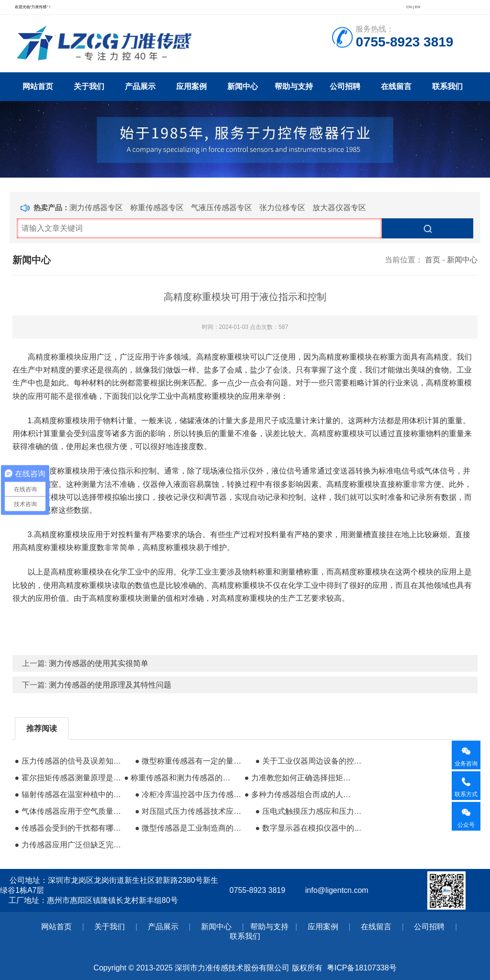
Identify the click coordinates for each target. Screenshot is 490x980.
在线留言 (396, 86)
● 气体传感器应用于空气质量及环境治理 (68, 811)
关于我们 (89, 86)
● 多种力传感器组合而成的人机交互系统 (298, 794)
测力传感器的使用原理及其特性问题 (110, 685)
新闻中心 (243, 86)
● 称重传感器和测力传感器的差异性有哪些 (178, 778)
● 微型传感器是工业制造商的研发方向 (189, 828)
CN (409, 7)
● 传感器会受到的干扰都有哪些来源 (68, 828)
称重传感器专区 (157, 208)
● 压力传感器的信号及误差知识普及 (68, 761)
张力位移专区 (282, 208)
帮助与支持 (294, 86)
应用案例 (191, 86)
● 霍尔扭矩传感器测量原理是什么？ (68, 778)
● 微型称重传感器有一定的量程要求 (189, 761)
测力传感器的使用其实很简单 (99, 663)
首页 (433, 260)
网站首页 (38, 86)
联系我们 (447, 86)
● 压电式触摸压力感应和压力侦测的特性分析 (309, 811)
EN (418, 7)
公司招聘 (345, 86)
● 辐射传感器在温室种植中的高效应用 (68, 794)
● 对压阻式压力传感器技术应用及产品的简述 (189, 811)
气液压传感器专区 (222, 208)
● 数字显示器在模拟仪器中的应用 (309, 828)
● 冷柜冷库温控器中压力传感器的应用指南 (189, 794)
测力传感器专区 (96, 208)
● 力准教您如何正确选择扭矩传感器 (298, 778)
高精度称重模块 (55, 357)
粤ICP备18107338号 (362, 968)
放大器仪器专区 (339, 208)
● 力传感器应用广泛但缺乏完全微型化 (68, 845)
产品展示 (140, 86)
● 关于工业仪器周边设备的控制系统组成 (309, 761)
